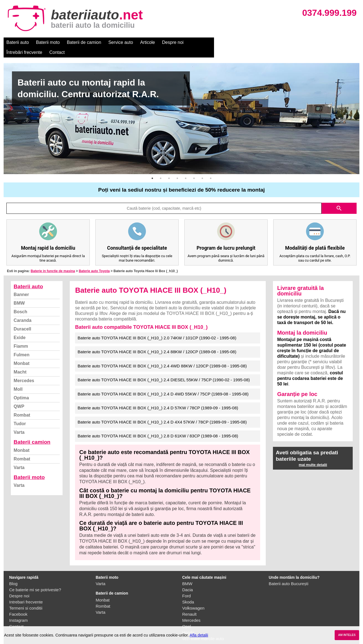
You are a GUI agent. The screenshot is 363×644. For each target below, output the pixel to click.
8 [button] (211, 168)
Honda (188, 622)
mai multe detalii (313, 455)
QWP (19, 396)
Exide (20, 328)
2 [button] (161, 168)
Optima (21, 388)
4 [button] (177, 168)
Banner (21, 285)
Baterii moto (48, 42)
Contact (240, 42)
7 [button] (202, 168)
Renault (190, 604)
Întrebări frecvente (207, 42)
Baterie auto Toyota (94, 261)
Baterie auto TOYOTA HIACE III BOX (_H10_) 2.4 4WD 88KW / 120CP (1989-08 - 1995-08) (162, 356)
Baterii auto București (289, 574)
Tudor (20, 414)
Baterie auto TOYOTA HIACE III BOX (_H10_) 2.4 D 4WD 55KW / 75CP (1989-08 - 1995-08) (163, 384)
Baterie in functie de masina (53, 261)
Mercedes (24, 371)
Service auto (121, 42)
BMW (19, 293)
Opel (187, 616)
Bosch (20, 302)
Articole (147, 42)
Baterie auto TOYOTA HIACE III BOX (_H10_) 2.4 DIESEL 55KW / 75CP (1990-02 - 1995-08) (164, 370)
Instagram (18, 610)
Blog (13, 574)
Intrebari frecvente (26, 592)
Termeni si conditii (26, 598)
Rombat (22, 405)
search (339, 198)
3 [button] (169, 168)
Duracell (22, 319)
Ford (187, 586)
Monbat (22, 353)
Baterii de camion (84, 42)
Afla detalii (199, 635)
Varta (19, 422)
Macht (20, 362)
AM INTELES (347, 635)
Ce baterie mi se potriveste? (35, 580)
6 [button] (194, 168)
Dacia (188, 580)
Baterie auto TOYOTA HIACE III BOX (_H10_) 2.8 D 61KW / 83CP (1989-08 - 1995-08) (158, 426)
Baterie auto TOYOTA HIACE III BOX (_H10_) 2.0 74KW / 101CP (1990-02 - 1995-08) (157, 328)
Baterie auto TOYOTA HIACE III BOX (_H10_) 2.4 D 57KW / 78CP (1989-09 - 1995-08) (158, 398)
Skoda (188, 592)
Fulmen (22, 345)
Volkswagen (193, 598)
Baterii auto (18, 42)
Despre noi (173, 42)
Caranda (23, 310)
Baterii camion (32, 432)
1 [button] (152, 168)
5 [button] (186, 168)
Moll (18, 379)
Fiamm (21, 336)
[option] (181, 109)
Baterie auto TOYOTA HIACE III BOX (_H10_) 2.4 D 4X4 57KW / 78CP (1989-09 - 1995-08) (162, 412)
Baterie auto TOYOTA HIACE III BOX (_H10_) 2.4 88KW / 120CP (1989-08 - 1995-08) (157, 342)
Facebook (18, 604)
